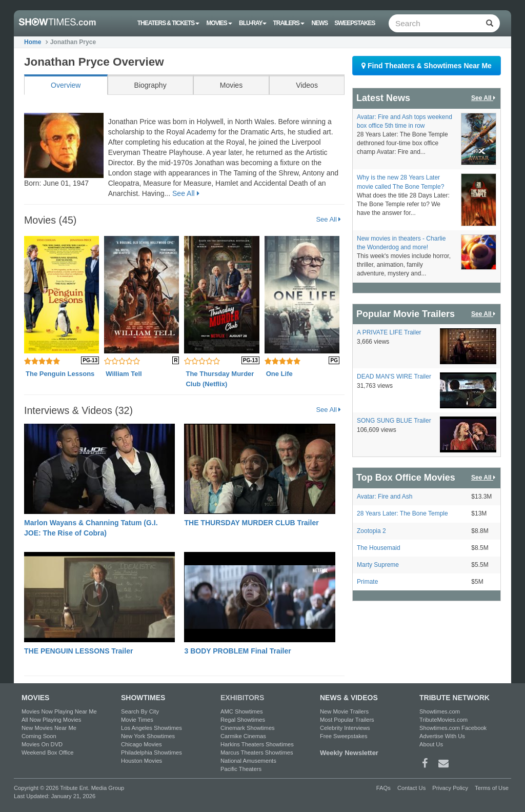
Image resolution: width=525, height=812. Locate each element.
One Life (279, 374)
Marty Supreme (378, 565)
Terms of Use (492, 788)
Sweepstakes (355, 23)
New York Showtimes (148, 736)
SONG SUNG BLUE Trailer (394, 421)
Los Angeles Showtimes (152, 728)
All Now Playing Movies (51, 720)
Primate (367, 582)
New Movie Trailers (344, 711)
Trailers (289, 23)
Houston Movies (142, 761)
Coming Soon (39, 736)
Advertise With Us (442, 736)
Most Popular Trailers (347, 720)
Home (33, 42)
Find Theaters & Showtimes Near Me (427, 66)
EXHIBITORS (242, 698)
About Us (431, 744)
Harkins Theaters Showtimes (257, 744)
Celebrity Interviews (345, 728)
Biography (150, 85)
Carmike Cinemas (243, 736)
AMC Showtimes (242, 711)
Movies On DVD (42, 744)
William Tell (124, 374)
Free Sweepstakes (344, 736)
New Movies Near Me (49, 728)
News (319, 23)
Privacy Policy (450, 788)
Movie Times (137, 720)
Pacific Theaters (241, 769)
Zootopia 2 (371, 531)
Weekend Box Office (48, 752)
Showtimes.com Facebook (453, 728)
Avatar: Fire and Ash (385, 497)
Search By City (140, 711)
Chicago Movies (142, 744)
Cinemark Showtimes (248, 728)
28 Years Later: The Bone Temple (402, 513)
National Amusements (248, 761)
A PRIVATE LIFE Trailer (389, 332)
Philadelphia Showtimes (152, 752)
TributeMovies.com (443, 720)
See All (186, 193)
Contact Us (411, 788)
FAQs (383, 788)
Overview (66, 85)
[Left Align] (489, 23)
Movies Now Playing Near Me (59, 711)
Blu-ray (253, 23)
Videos (307, 85)
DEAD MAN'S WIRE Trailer (394, 377)
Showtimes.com (440, 711)
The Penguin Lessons (60, 374)
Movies (219, 23)
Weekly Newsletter (349, 753)
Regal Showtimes (243, 720)
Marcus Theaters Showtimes (257, 752)
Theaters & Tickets (169, 23)
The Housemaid (379, 548)
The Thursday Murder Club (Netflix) (220, 379)
